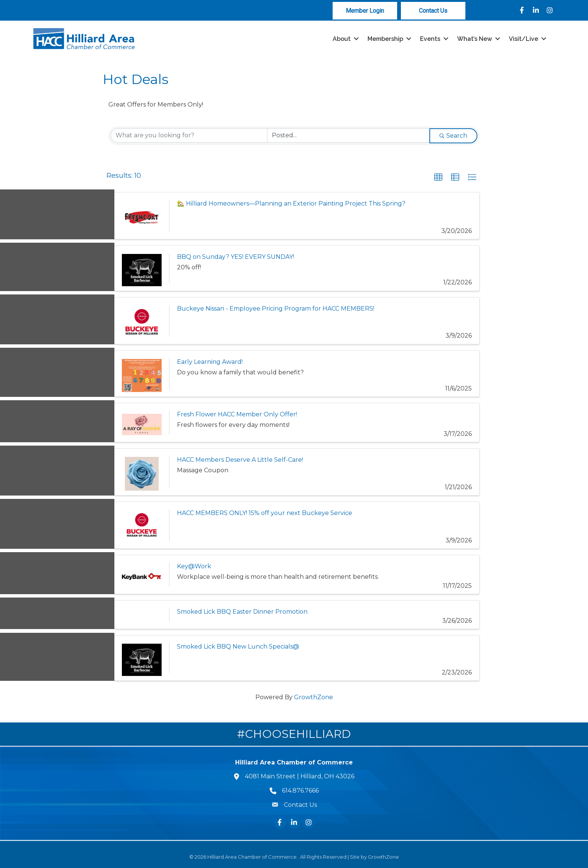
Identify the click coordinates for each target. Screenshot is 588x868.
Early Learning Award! (210, 362)
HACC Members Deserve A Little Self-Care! (240, 460)
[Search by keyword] (189, 135)
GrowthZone (313, 697)
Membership (385, 39)
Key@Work (194, 566)
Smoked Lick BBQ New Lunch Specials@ (238, 647)
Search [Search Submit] (453, 136)
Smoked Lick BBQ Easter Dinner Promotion (242, 612)
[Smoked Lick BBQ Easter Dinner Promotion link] (142, 615)
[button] (438, 177)
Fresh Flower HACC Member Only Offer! (237, 414)
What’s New (475, 39)
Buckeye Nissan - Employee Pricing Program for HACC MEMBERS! (276, 309)
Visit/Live (523, 39)
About (342, 39)
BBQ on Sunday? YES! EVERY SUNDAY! (235, 257)
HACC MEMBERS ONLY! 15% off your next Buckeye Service (265, 513)
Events (430, 39)
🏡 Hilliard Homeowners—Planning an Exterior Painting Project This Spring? (291, 203)
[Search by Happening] (348, 135)
